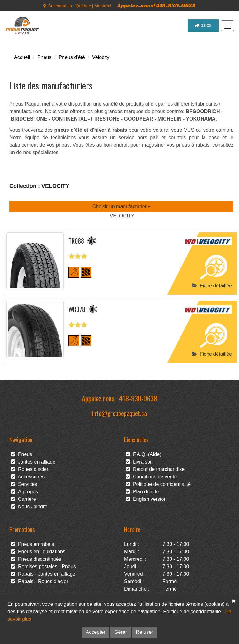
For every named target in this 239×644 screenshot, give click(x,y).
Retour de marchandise (155, 469)
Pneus (44, 57)
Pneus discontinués (36, 559)
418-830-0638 (138, 398)
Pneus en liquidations (38, 552)
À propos (24, 492)
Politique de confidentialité (158, 484)
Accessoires (28, 477)
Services (24, 484)
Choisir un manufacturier (122, 206)
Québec (83, 6)
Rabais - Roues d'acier (40, 581)
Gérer (121, 632)
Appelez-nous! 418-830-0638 (157, 5)
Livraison (139, 462)
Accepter (96, 632)
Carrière (23, 499)
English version (146, 499)
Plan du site (142, 492)
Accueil (22, 57)
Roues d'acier (30, 469)
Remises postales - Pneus (43, 566)
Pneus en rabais (33, 544)
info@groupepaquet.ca (119, 413)
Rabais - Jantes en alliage (43, 574)
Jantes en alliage (33, 462)
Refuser (144, 632)
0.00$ (203, 25)
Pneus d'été (72, 57)
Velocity (101, 57)
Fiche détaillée (212, 286)
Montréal (103, 6)
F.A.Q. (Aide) (143, 454)
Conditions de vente (151, 477)
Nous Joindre (29, 507)
